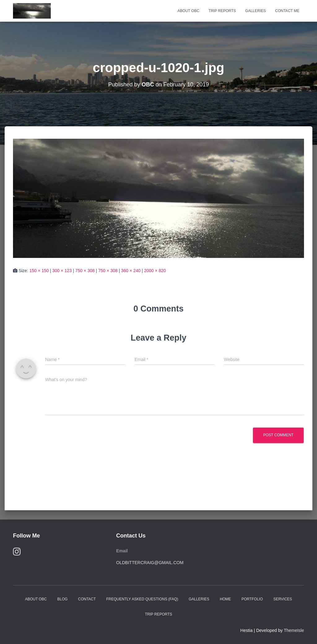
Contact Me (287, 11)
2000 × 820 (155, 271)
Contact (87, 599)
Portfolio (252, 599)
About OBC (188, 11)
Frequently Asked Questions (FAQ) (142, 599)
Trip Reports (222, 11)
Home (225, 599)
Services (283, 599)
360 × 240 (131, 271)
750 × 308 (85, 271)
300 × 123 (62, 271)
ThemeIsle (294, 630)
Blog (62, 599)
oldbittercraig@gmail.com (150, 563)
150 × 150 (39, 271)
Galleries (256, 11)
